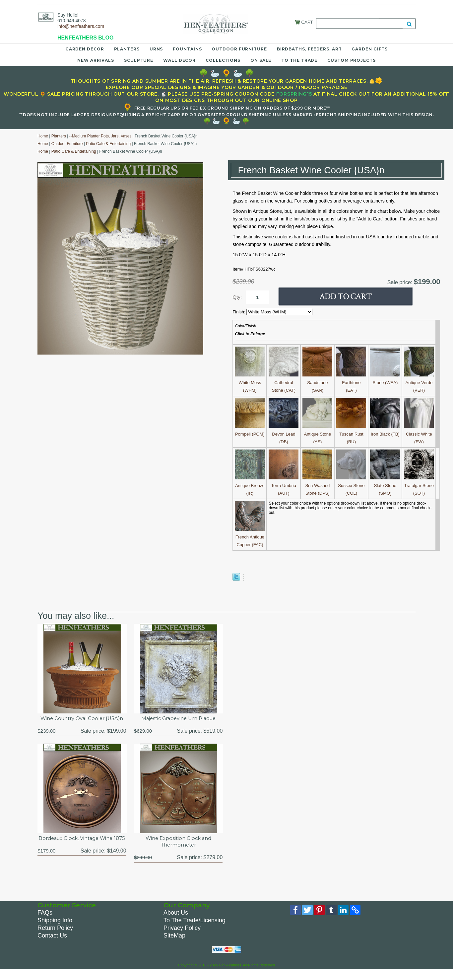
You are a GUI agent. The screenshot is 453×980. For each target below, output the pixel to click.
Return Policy (55, 938)
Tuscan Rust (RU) (351, 434)
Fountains (187, 49)
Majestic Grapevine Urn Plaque (178, 719)
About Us (176, 922)
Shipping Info (55, 930)
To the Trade (299, 60)
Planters (127, 49)
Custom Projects (352, 60)
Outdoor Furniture (239, 49)
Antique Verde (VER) (419, 383)
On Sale (261, 60)
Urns (156, 49)
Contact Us (52, 945)
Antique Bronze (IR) (250, 486)
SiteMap (174, 945)
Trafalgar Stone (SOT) (419, 486)
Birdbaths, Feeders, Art (309, 49)
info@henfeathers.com (81, 26)
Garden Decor (85, 49)
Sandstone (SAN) (317, 383)
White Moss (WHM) (250, 383)
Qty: (237, 297)
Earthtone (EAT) (351, 383)
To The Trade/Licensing (194, 930)
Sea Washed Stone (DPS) (317, 486)
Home (43, 136)
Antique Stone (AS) (317, 434)
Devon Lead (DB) (284, 434)
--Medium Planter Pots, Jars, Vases (100, 136)
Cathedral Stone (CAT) (284, 383)
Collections (223, 60)
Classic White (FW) (419, 434)
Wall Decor (179, 60)
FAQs (45, 922)
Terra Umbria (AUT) (284, 486)
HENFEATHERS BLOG (85, 38)
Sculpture (139, 60)
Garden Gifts (370, 49)
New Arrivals (96, 60)
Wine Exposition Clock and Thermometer (178, 850)
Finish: (239, 312)
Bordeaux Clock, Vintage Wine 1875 (82, 850)
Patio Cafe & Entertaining (108, 144)
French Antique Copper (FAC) (250, 537)
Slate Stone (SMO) (385, 486)
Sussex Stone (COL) (351, 486)
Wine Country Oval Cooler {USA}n (82, 723)
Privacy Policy (182, 938)
